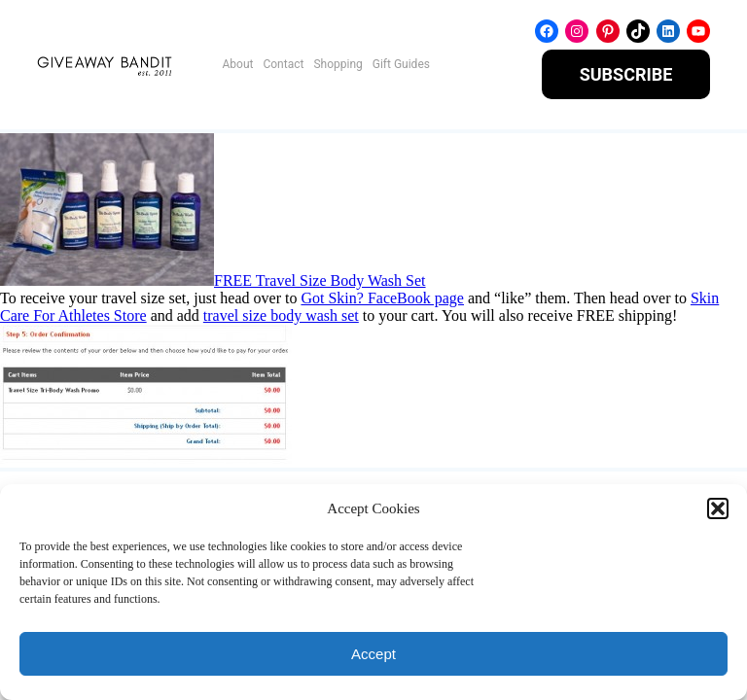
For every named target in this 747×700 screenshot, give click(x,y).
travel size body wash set (281, 315)
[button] (718, 508)
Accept (373, 654)
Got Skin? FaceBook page (382, 298)
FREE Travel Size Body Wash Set (320, 280)
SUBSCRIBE (626, 74)
